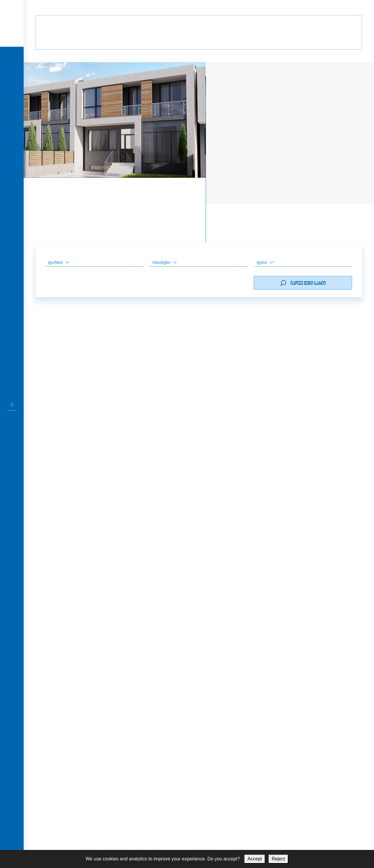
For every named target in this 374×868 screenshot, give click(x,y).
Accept (255, 859)
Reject (278, 859)
